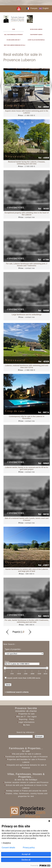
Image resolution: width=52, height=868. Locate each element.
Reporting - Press (26, 719)
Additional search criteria (17, 692)
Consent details (8, 848)
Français (32, 8)
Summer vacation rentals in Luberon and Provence (27, 782)
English (44, 8)
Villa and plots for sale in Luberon (26, 754)
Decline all (26, 860)
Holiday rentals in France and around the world (27, 791)
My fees (27, 725)
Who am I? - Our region (26, 717)
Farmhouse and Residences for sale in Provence (26, 757)
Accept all (26, 854)
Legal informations (26, 722)
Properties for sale (26, 714)
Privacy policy (29, 848)
